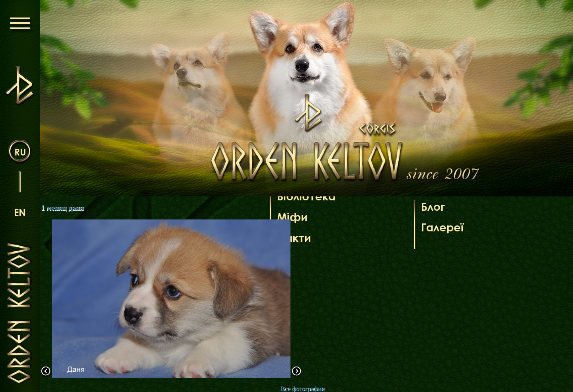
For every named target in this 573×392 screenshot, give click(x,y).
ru (20, 152)
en (20, 212)
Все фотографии (302, 389)
